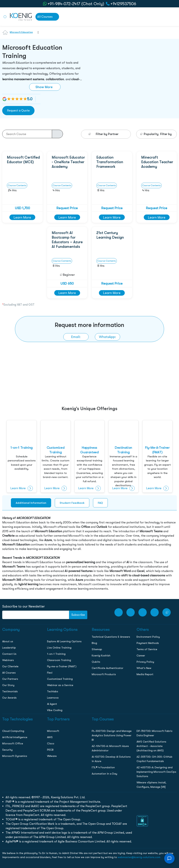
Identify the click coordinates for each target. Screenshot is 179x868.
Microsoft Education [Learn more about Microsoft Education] (21, 32)
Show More (44, 87)
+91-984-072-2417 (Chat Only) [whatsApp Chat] (76, 4)
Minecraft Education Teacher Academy (157, 162)
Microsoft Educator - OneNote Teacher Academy (68, 162)
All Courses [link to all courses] (45, 17)
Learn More (22, 217)
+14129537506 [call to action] (123, 4)
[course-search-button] (57, 134)
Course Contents (17, 185)
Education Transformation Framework (110, 162)
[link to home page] (21, 17)
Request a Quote (18, 110)
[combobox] (37, 35)
